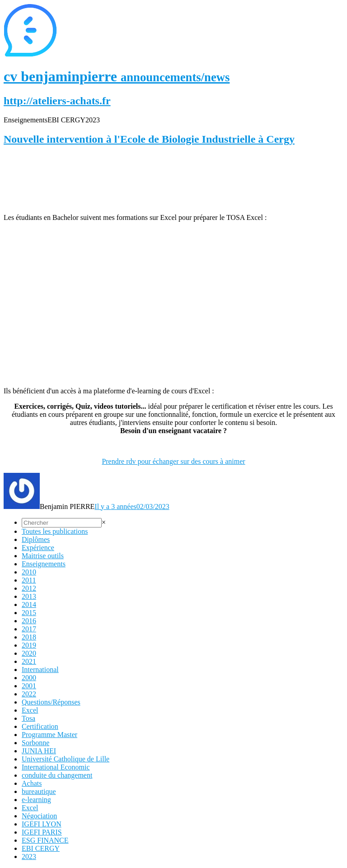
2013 (29, 596)
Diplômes (36, 539)
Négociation (39, 816)
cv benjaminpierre (117, 76)
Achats (32, 783)
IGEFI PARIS (42, 832)
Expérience (38, 548)
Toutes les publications (55, 531)
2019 (29, 645)
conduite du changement (57, 775)
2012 (29, 588)
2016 (29, 621)
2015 (29, 613)
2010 (29, 572)
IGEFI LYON (42, 824)
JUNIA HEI (39, 751)
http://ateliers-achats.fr (57, 101)
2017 (29, 629)
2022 (29, 694)
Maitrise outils (43, 556)
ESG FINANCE (45, 840)
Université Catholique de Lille (66, 759)
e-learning (36, 800)
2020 (29, 653)
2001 (29, 686)
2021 (29, 661)
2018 (29, 637)
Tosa (28, 718)
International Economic (56, 767)
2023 (29, 856)
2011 (29, 580)
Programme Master (49, 735)
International (40, 670)
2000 (29, 678)
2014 (29, 604)
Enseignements (44, 564)
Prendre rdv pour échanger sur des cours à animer (173, 461)
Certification (40, 726)
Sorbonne (35, 743)
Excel (30, 710)
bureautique (39, 791)
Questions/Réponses (51, 702)
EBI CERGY (41, 848)
